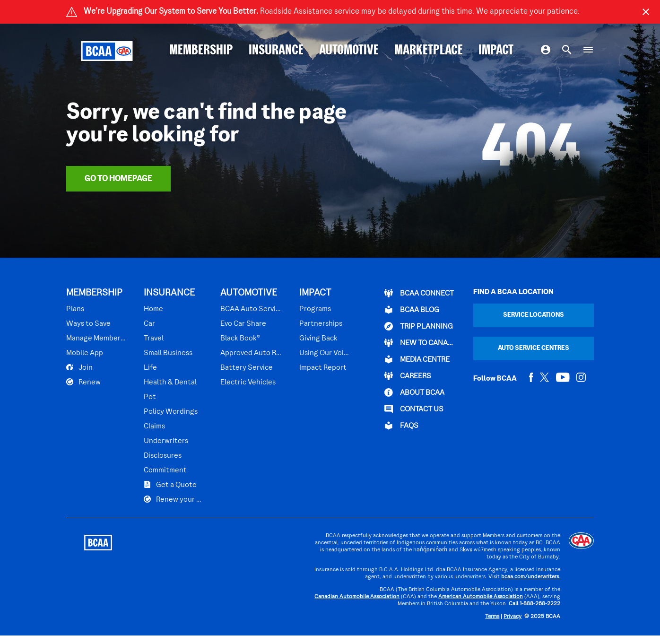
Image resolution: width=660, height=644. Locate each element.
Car (149, 324)
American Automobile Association (481, 597)
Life (150, 368)
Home (153, 309)
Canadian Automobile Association (357, 597)
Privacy (512, 617)
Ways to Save (88, 324)
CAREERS (408, 376)
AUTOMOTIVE (349, 51)
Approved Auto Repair (252, 353)
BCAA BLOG (412, 310)
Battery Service (247, 368)
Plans (75, 309)
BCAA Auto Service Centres (252, 309)
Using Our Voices (324, 353)
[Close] (646, 12)
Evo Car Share (243, 324)
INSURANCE (276, 51)
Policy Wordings (171, 412)
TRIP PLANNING (419, 326)
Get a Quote (170, 485)
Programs (315, 309)
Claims (154, 426)
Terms (492, 617)
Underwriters (166, 441)
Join (79, 367)
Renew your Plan (174, 499)
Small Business (168, 353)
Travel (154, 339)
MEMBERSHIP (201, 51)
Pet (150, 397)
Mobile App (85, 353)
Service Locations (534, 315)
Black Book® (240, 339)
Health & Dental (170, 383)
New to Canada (420, 343)
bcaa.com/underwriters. (531, 577)
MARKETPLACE (429, 51)
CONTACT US (414, 409)
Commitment (165, 470)
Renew (83, 382)
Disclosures (163, 456)
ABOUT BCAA (414, 392)
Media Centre (417, 359)
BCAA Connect (419, 293)
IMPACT (496, 51)
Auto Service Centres (534, 348)
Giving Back (318, 339)
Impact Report (323, 368)
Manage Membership (97, 339)
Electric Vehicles (248, 383)
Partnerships (321, 324)
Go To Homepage (118, 179)
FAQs (401, 426)
